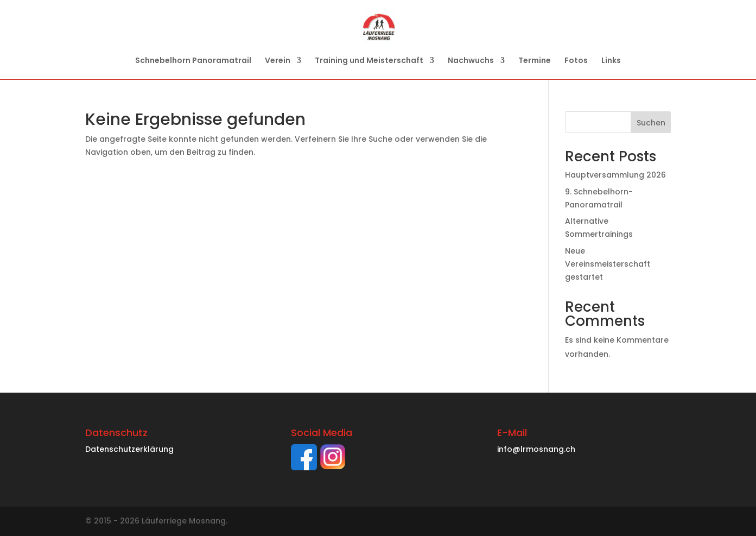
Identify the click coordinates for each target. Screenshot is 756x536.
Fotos (576, 61)
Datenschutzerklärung (129, 449)
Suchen (651, 123)
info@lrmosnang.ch (536, 449)
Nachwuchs (471, 61)
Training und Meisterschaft (369, 61)
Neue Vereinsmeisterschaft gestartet (608, 264)
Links (611, 61)
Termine (535, 61)
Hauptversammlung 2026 (615, 175)
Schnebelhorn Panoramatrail (193, 61)
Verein (278, 61)
